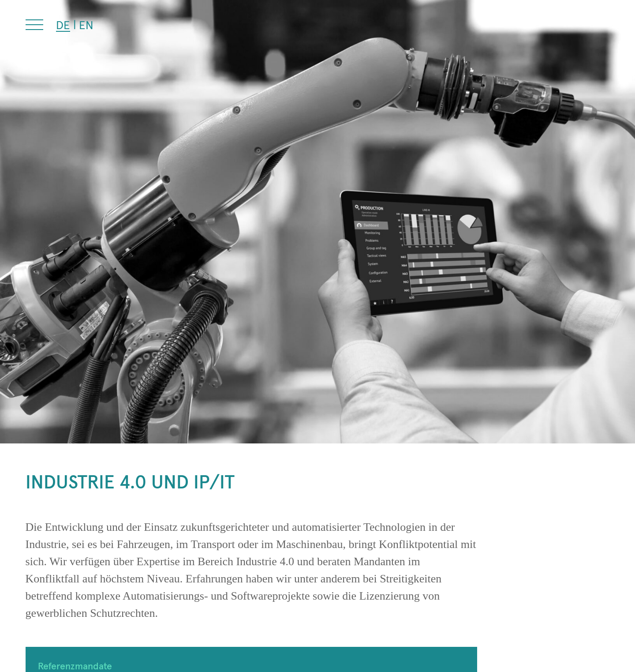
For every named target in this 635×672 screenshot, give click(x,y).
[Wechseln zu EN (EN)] (86, 25)
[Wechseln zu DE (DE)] (63, 25)
